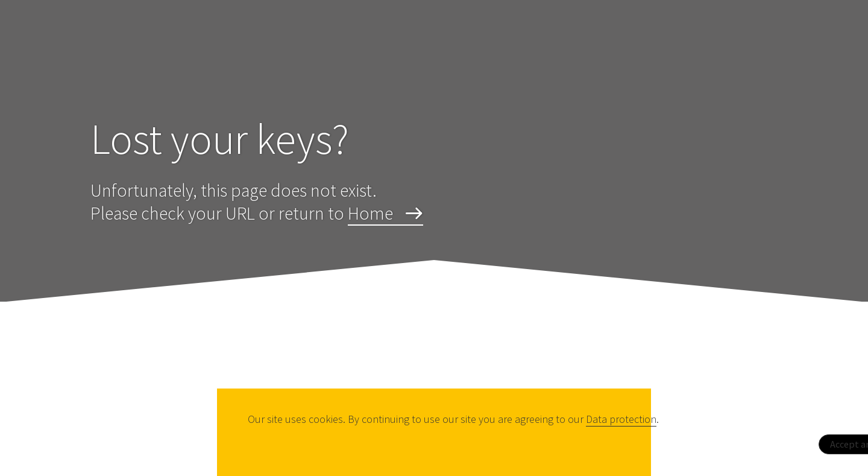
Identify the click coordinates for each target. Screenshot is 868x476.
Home (370, 213)
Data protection (621, 419)
